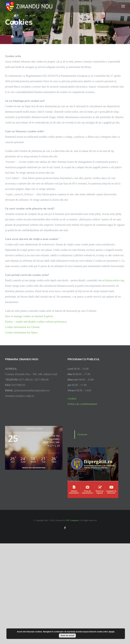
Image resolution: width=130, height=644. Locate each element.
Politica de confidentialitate (82, 404)
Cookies (72, 398)
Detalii (112, 632)
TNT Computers (72, 520)
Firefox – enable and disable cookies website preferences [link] (36, 322)
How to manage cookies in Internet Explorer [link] (29, 316)
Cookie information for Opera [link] (21, 332)
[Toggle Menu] (123, 6)
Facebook (82, 434)
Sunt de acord (67, 636)
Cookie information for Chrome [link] (22, 327)
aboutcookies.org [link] (115, 280)
